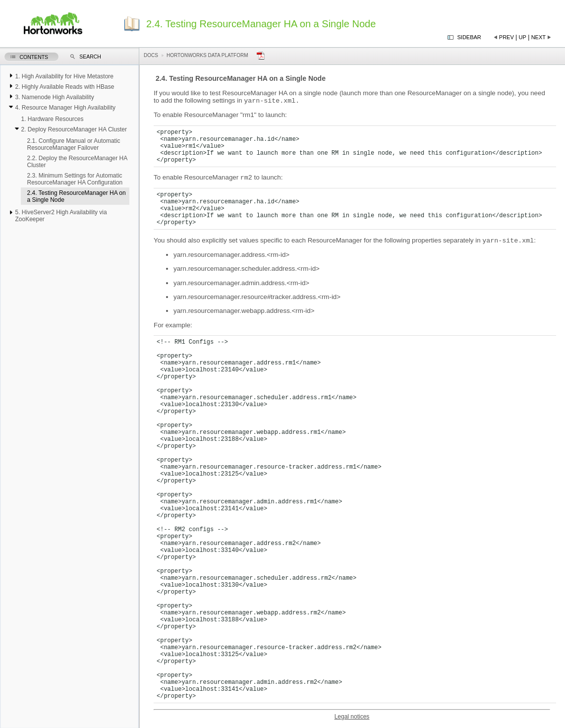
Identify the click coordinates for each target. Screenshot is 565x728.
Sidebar (469, 37)
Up (523, 37)
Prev (507, 37)
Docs (151, 55)
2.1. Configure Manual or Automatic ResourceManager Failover (73, 144)
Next (538, 37)
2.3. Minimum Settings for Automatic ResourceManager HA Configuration (75, 179)
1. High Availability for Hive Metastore (64, 76)
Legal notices (352, 720)
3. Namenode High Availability (54, 97)
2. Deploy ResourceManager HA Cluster (74, 129)
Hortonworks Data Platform (207, 55)
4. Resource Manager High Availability (65, 108)
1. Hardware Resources (52, 119)
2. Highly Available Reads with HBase (64, 87)
